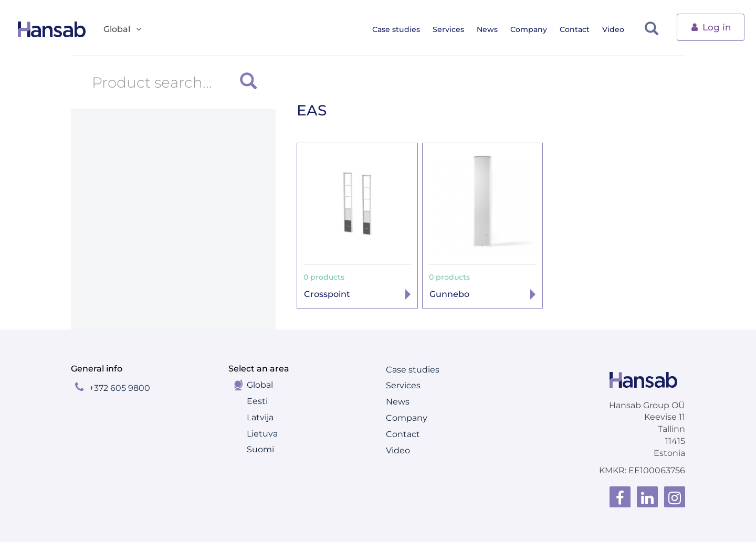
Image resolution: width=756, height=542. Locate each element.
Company (535, 29)
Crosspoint (327, 294)
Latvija (260, 417)
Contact (581, 29)
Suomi (260, 449)
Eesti (257, 401)
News (493, 29)
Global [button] (123, 30)
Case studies (402, 29)
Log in (711, 26)
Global (260, 385)
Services (455, 29)
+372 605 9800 (120, 388)
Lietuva (262, 434)
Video (619, 29)
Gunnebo (449, 294)
